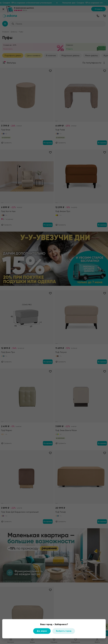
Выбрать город (64, 631)
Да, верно (42, 631)
